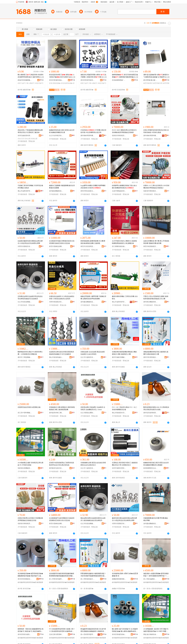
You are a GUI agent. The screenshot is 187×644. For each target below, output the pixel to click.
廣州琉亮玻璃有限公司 (151, 413)
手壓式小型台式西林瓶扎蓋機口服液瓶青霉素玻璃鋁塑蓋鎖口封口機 (156, 298)
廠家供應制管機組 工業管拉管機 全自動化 (125, 298)
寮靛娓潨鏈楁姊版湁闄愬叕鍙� (151, 634)
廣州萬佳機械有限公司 (151, 302)
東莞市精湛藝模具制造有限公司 (151, 246)
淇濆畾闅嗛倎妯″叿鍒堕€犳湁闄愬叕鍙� (119, 80)
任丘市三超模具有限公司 (88, 468)
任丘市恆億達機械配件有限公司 (25, 302)
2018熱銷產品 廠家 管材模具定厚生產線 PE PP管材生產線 (31, 464)
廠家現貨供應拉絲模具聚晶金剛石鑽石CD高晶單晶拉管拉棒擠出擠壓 (124, 519)
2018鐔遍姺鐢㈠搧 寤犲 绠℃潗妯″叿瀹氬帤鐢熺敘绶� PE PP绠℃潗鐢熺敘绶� (156, 630)
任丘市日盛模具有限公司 (88, 357)
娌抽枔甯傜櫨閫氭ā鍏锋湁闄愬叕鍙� (25, 80)
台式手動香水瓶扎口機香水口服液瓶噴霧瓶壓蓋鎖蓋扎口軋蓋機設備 (124, 242)
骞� (42, 80)
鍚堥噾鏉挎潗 (158, 83)
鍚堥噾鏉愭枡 (148, 83)
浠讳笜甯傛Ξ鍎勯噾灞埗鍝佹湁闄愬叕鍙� (25, 634)
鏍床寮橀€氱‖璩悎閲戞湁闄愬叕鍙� (151, 80)
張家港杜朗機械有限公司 (25, 468)
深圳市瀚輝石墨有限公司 (119, 468)
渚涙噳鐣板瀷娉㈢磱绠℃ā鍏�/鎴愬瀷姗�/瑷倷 (125, 575)
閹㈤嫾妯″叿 (31, 83)
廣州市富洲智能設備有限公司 (151, 357)
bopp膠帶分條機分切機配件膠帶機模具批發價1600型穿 (93, 187)
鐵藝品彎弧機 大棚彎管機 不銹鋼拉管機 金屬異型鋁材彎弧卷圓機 (93, 298)
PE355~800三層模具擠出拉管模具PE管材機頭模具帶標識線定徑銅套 (124, 131)
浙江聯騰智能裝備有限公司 (119, 246)
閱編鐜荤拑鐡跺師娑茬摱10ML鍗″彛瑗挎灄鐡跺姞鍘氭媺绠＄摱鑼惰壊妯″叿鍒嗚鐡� (93, 630)
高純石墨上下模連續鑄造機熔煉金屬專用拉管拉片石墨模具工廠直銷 (30, 131)
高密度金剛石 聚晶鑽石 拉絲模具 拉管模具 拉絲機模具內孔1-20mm (93, 408)
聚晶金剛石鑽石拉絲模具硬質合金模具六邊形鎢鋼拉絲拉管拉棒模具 (93, 519)
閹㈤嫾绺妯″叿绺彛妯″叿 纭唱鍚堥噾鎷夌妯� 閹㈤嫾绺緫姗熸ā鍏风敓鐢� (125, 630)
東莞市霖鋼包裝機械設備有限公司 (56, 246)
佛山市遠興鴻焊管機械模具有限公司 (25, 191)
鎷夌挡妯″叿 (39, 83)
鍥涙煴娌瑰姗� (67, 83)
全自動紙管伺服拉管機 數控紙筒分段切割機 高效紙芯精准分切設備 (62, 242)
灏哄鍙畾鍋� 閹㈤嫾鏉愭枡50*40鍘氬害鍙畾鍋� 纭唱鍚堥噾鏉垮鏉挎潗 (156, 76)
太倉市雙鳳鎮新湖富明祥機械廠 (119, 191)
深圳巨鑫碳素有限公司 (25, 136)
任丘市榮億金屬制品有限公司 (88, 413)
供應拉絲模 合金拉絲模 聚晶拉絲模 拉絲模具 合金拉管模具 (93, 353)
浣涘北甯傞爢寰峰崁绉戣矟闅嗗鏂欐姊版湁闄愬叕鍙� (56, 634)
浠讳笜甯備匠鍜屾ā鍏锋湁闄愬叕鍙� (56, 80)
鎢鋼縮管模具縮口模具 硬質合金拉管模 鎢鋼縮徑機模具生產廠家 (156, 464)
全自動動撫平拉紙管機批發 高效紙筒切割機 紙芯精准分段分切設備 (62, 519)
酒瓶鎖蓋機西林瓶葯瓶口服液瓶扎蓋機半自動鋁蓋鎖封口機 (156, 353)
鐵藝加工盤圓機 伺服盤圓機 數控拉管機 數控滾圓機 (62, 187)
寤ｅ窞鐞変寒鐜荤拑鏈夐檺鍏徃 (88, 634)
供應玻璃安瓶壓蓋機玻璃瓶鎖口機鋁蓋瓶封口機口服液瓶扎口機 (124, 353)
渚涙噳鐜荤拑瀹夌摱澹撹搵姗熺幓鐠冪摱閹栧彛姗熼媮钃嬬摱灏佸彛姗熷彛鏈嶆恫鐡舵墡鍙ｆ (62, 575)
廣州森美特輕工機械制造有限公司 (56, 413)
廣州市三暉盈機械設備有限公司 (25, 357)
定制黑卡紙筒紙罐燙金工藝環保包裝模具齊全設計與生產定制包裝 (62, 464)
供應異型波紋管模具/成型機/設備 (29, 407)
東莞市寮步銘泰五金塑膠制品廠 (88, 191)
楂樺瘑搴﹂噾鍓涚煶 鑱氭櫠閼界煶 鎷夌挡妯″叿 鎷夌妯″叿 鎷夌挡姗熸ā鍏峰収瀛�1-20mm (31, 630)
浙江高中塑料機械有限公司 (25, 413)
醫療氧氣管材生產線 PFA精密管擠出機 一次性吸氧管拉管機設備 (30, 353)
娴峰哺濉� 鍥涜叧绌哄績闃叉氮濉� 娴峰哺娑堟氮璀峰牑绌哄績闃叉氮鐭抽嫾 (125, 76)
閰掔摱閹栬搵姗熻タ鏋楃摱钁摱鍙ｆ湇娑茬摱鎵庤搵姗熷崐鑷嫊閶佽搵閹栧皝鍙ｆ (93, 575)
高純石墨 (21, 139)
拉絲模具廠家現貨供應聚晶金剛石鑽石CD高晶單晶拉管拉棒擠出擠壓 (30, 242)
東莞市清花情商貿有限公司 (88, 246)
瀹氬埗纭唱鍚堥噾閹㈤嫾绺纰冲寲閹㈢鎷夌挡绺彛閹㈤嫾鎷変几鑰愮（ (93, 76)
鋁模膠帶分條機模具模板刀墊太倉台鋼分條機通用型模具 (124, 187)
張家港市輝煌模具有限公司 (119, 136)
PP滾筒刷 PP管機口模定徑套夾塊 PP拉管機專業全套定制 (93, 131)
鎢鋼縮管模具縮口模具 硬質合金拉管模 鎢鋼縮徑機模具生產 (62, 131)
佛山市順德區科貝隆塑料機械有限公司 (119, 413)
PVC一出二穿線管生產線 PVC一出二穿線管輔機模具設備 (125, 408)
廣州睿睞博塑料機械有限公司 (88, 136)
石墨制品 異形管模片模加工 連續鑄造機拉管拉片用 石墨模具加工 (125, 464)
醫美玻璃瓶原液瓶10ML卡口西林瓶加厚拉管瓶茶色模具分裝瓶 (156, 408)
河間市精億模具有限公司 (56, 302)
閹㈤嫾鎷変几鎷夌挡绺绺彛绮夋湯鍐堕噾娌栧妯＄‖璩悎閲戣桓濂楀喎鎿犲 (31, 76)
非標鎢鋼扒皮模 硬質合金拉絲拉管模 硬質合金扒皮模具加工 (93, 464)
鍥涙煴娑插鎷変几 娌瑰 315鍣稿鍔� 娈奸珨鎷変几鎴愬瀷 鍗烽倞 (62, 76)
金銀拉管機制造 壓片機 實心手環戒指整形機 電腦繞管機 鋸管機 (156, 242)
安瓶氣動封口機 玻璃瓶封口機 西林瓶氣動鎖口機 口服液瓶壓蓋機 (62, 408)
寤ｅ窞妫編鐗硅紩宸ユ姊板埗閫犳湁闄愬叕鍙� (151, 579)
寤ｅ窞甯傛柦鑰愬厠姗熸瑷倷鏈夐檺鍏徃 (56, 579)
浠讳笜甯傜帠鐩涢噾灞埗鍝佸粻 (88, 80)
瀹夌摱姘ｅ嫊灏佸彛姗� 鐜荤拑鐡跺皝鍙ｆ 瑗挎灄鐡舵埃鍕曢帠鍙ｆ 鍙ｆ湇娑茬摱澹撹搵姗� (156, 575)
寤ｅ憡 (41, 77)
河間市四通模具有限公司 (25, 246)
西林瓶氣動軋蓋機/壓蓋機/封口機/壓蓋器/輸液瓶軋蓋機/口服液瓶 (93, 242)
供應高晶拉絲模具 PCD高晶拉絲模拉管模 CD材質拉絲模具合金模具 (62, 298)
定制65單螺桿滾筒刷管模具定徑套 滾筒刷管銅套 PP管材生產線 (156, 131)
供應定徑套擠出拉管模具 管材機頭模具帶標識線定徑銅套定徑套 (30, 519)
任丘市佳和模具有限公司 (56, 136)
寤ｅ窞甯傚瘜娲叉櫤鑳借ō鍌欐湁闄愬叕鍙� (88, 579)
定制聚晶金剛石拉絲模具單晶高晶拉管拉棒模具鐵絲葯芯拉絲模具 (30, 298)
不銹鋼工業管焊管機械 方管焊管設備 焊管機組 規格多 (30, 187)
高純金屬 (27, 139)
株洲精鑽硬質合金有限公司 (151, 468)
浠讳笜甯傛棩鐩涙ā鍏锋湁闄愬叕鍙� (25, 579)
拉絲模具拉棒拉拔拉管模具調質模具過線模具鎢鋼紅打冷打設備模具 (62, 353)
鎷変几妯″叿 (22, 83)
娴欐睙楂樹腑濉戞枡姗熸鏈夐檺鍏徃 (119, 579)
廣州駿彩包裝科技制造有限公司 (56, 468)
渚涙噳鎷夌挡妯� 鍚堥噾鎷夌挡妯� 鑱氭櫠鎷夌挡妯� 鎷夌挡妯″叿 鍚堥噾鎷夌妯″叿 (30, 575)
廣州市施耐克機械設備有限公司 (119, 357)
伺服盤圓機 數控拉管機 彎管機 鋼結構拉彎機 (156, 519)
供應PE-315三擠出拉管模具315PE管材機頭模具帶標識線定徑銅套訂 (156, 187)
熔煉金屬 (34, 139)
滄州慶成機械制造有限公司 (56, 191)
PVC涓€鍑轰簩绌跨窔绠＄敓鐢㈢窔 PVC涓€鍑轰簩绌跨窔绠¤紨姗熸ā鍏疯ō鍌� (62, 630)
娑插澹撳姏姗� (55, 83)
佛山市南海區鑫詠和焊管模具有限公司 (56, 357)
